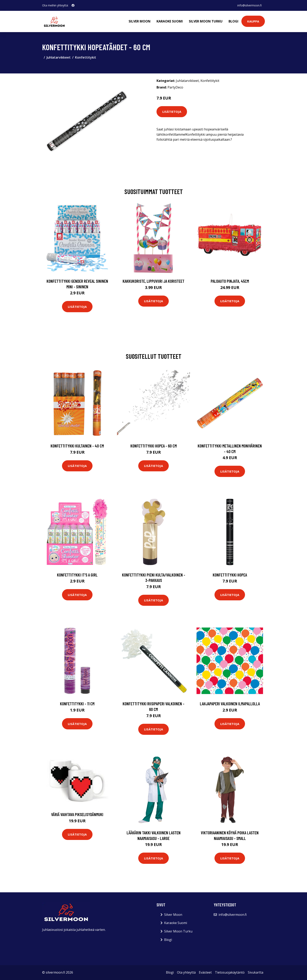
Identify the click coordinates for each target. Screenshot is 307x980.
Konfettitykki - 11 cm (77, 704)
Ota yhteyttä (186, 972)
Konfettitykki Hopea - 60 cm (154, 446)
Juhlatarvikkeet (59, 57)
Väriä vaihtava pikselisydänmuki (77, 814)
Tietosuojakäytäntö (230, 972)
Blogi (233, 21)
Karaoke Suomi (170, 21)
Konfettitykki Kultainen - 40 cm (77, 446)
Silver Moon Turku (206, 21)
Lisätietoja (172, 112)
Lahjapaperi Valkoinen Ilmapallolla (230, 704)
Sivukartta (256, 972)
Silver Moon (140, 21)
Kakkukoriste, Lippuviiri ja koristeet (153, 281)
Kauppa (253, 21)
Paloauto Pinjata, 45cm (230, 281)
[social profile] (73, 5)
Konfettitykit (86, 57)
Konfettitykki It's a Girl (77, 575)
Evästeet (205, 972)
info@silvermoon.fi (250, 5)
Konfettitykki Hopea (230, 575)
